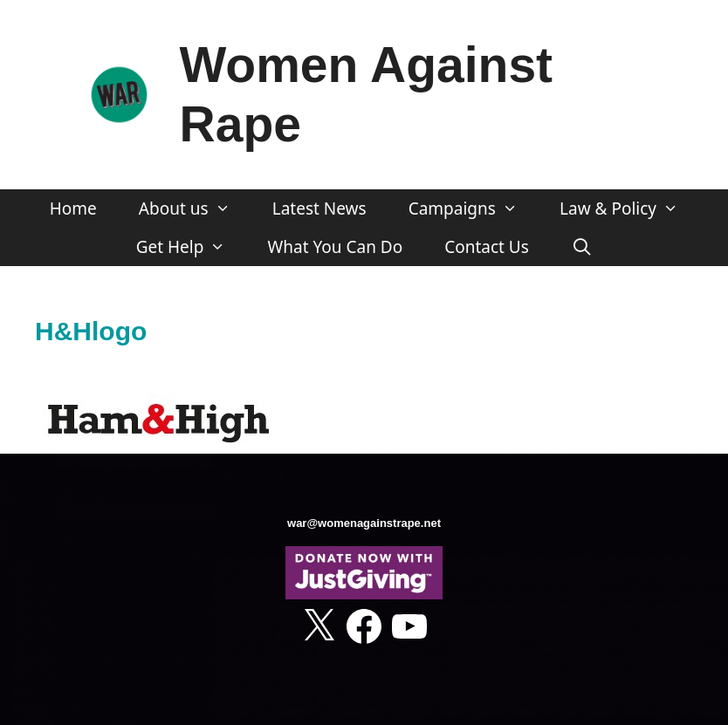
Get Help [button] (192, 247)
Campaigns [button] (474, 209)
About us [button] (195, 209)
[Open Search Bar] (581, 247)
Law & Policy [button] (629, 209)
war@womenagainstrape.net (364, 523)
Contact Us (487, 247)
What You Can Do (336, 247)
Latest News (319, 209)
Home (73, 209)
